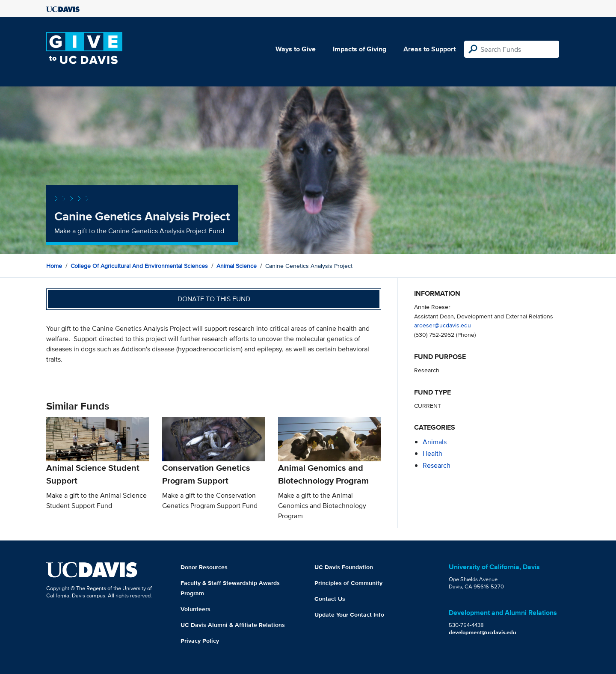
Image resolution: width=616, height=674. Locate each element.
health (432, 453)
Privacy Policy (200, 641)
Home (54, 266)
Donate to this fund (214, 299)
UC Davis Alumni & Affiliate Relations (233, 625)
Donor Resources (204, 567)
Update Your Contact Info (349, 615)
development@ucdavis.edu (483, 632)
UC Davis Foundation (344, 567)
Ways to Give (296, 49)
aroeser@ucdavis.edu (443, 325)
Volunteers (195, 609)
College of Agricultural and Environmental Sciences (139, 266)
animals (435, 442)
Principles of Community (348, 583)
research (437, 465)
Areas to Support (429, 49)
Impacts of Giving (360, 49)
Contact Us (330, 599)
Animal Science (237, 266)
